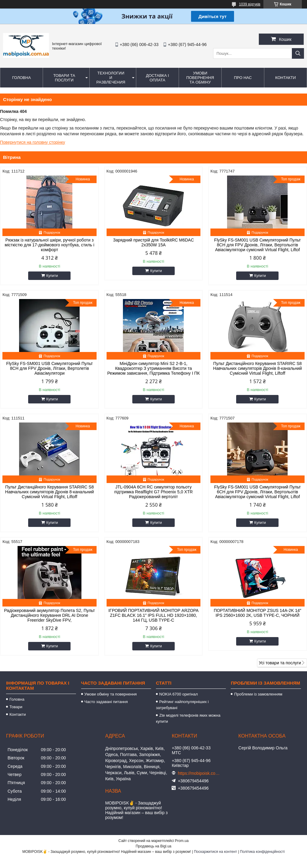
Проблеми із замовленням (258, 694)
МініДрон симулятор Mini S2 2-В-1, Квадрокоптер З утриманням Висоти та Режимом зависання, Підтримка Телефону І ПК (153, 368)
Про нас (243, 78)
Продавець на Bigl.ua (153, 846)
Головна (21, 78)
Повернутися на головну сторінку (33, 142)
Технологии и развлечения (111, 78)
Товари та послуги (64, 78)
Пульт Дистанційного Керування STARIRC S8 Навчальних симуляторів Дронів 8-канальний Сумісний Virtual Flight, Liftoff (257, 368)
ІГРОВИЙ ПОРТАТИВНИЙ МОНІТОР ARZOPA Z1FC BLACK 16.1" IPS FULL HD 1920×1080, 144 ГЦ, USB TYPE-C (153, 615)
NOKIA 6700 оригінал (178, 694)
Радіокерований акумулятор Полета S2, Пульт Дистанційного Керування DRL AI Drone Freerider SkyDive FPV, (49, 615)
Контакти (286, 78)
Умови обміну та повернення (111, 694)
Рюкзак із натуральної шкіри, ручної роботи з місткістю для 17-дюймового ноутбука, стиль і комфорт (50, 245)
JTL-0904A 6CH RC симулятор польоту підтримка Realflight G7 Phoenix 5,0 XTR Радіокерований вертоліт (153, 492)
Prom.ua (182, 841)
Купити (52, 276)
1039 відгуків (250, 4)
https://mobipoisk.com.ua (199, 773)
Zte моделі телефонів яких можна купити (188, 718)
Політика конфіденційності (262, 852)
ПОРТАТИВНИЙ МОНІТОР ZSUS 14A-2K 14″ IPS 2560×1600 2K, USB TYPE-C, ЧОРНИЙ (257, 613)
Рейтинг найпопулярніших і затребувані (182, 705)
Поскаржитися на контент (215, 852)
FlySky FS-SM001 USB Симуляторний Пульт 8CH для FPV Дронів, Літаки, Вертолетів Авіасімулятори (49, 368)
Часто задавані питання (106, 702)
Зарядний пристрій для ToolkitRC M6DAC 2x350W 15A (154, 242)
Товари (16, 707)
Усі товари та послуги (280, 663)
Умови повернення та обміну (200, 78)
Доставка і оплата (157, 78)
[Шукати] (298, 53)
